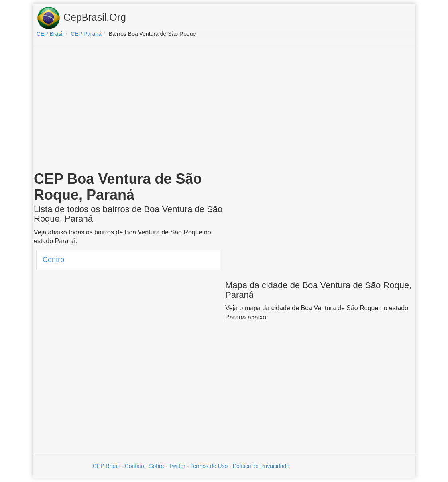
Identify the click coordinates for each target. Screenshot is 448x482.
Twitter (177, 466)
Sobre (156, 466)
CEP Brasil (106, 466)
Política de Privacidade (261, 466)
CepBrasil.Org (81, 18)
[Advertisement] (224, 110)
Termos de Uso (209, 466)
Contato (135, 466)
